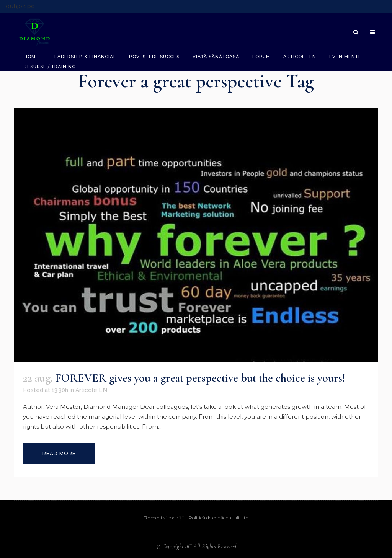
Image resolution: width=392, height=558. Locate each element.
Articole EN (91, 390)
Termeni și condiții (164, 518)
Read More (59, 453)
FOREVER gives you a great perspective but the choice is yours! (200, 378)
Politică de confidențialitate (218, 518)
